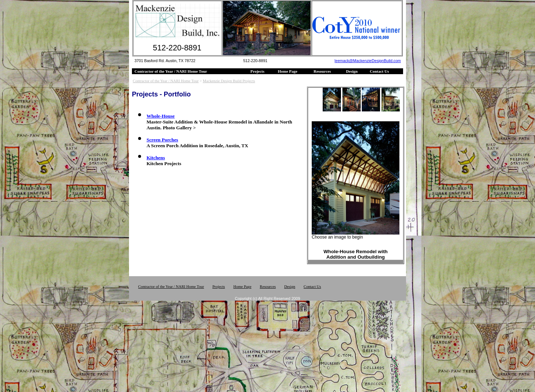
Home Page (287, 71)
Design (352, 71)
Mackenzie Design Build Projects (229, 81)
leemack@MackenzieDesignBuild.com (368, 61)
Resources (322, 71)
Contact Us (379, 71)
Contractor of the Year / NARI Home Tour (171, 71)
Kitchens (156, 158)
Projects (257, 71)
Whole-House (161, 116)
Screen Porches (162, 140)
